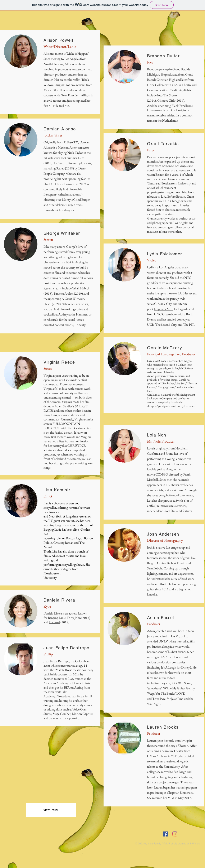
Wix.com (197, 843)
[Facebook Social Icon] (165, 834)
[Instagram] (175, 834)
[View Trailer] (51, 810)
